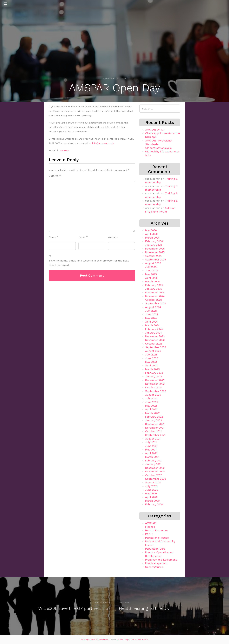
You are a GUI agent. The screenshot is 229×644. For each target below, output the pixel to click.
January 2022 (153, 420)
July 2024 (151, 311)
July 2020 (151, 486)
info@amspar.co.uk (103, 143)
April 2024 (151, 322)
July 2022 (151, 398)
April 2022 (151, 409)
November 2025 (155, 252)
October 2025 (154, 256)
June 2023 (152, 358)
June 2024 (152, 314)
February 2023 (154, 373)
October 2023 (154, 344)
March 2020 (152, 501)
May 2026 (151, 230)
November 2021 (155, 428)
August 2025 (153, 263)
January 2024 (153, 333)
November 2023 (155, 340)
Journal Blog (123, 640)
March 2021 (152, 457)
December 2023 (155, 336)
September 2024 (156, 303)
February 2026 (154, 241)
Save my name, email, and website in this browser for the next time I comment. (89, 263)
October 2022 (154, 387)
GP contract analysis (158, 148)
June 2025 (152, 270)
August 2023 (153, 351)
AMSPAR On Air (155, 130)
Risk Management (156, 563)
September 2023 (156, 347)
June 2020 (152, 490)
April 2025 (151, 278)
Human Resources (157, 530)
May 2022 (151, 406)
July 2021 (151, 442)
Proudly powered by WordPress (94, 640)
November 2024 (155, 296)
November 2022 (155, 384)
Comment (55, 176)
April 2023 (151, 365)
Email (83, 237)
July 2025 (151, 267)
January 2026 (153, 245)
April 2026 (151, 234)
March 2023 (152, 369)
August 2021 (153, 439)
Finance (150, 527)
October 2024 (154, 300)
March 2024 (152, 325)
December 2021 (155, 424)
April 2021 (151, 453)
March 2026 (152, 238)
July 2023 (151, 355)
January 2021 (153, 464)
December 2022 (155, 380)
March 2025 (152, 281)
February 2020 (154, 504)
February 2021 (154, 460)
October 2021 (153, 431)
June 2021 (151, 446)
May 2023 (151, 362)
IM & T (149, 534)
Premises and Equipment (161, 560)
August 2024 (153, 307)
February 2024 (154, 329)
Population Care (155, 549)
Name (54, 237)
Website (113, 237)
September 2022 (156, 391)
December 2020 (155, 468)
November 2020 (155, 471)
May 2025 (151, 274)
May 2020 (151, 493)
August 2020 (153, 482)
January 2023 (153, 376)
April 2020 (151, 497)
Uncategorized (154, 567)
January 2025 (153, 289)
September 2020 (156, 479)
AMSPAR (64, 150)
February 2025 (154, 285)
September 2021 (155, 435)
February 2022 (154, 417)
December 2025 (155, 249)
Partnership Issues (157, 538)
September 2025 (156, 260)
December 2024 (155, 292)
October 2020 (154, 475)
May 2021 (151, 450)
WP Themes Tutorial (140, 640)
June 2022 (152, 402)
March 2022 (152, 413)
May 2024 (151, 318)
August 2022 (153, 395)
